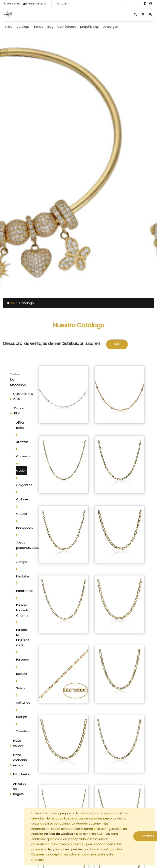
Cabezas (21, 456)
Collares (21, 499)
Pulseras (21, 659)
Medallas (21, 576)
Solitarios (21, 703)
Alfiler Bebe (20, 425)
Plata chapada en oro (20, 760)
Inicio (14, 303)
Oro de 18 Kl (19, 411)
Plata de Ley (18, 743)
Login (62, 4)
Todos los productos (18, 379)
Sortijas (21, 717)
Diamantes (21, 528)
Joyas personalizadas (21, 545)
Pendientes (21, 591)
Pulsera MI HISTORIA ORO (21, 638)
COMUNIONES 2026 (21, 396)
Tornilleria (21, 731)
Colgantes (21, 485)
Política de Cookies (58, 834)
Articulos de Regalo (20, 789)
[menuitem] (9, 27)
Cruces (21, 514)
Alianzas (21, 442)
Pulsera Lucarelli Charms (21, 610)
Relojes (21, 674)
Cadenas (21, 471)
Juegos (21, 562)
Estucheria (21, 774)
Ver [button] (117, 344)
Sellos (21, 688)
